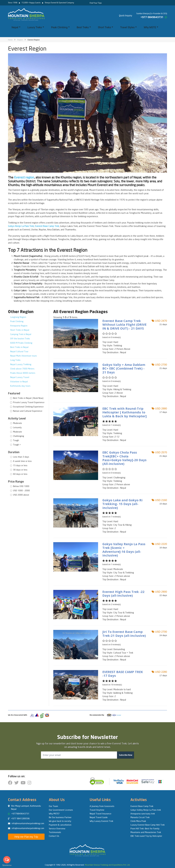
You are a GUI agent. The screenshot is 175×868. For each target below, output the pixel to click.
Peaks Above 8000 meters (23, 373)
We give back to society (60, 821)
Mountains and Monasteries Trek (146, 832)
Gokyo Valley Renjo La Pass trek (146, 810)
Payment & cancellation (60, 825)
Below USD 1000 (21, 486)
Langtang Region (18, 317)
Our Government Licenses (61, 810)
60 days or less (20, 474)
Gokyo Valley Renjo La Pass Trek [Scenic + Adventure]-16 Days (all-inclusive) (124, 550)
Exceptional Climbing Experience (28, 407)
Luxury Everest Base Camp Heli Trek (148, 825)
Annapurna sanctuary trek (143, 814)
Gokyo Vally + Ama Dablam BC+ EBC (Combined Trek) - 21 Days (124, 368)
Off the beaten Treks (20, 338)
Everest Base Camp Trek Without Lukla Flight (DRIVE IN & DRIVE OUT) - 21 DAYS (124, 324)
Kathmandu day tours (20, 386)
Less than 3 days (21, 457)
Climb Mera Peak (138, 821)
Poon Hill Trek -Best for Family (145, 828)
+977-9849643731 (152, 17)
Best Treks (84, 27)
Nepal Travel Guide (99, 817)
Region (20, 40)
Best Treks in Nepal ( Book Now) (28, 398)
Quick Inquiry (126, 15)
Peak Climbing (60, 27)
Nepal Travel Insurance (100, 814)
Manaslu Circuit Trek (140, 817)
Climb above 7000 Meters (22, 369)
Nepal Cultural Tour (19, 351)
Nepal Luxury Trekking (21, 364)
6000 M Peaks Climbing (21, 343)
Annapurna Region (19, 326)
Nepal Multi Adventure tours (23, 356)
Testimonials (55, 832)
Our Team (53, 806)
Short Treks (105, 27)
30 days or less (20, 470)
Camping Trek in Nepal (21, 334)
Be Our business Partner (60, 817)
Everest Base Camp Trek (142, 806)
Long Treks (15, 360)
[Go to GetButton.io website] (7, 865)
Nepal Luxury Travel (20, 377)
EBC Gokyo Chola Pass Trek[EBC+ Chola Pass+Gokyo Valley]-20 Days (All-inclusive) (124, 458)
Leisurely (17, 427)
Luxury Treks (36, 27)
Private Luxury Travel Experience (29, 402)
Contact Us (54, 836)
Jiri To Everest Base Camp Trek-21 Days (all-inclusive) (124, 633)
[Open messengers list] (7, 860)
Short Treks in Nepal (20, 330)
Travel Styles (128, 27)
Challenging (18, 436)
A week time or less (22, 461)
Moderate (17, 423)
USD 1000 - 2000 (21, 490)
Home (10, 40)
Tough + (17, 445)
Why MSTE (151, 27)
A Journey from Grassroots (102, 806)
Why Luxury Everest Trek (101, 821)
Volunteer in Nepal (19, 381)
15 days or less (20, 465)
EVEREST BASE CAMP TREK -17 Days (123, 674)
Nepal (16, 27)
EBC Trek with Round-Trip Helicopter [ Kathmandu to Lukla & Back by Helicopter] (125, 412)
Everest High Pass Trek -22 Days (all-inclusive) (123, 593)
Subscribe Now (126, 755)
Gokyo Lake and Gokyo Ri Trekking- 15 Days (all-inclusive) (122, 504)
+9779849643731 (20, 814)
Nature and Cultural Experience (28, 411)
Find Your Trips (96, 3)
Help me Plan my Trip (26, 837)
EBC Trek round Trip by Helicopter (146, 836)
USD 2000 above (21, 495)
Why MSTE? (54, 814)
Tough (16, 440)
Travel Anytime (97, 810)
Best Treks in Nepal (19, 347)
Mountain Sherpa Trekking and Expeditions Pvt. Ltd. (107, 865)
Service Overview (57, 828)
